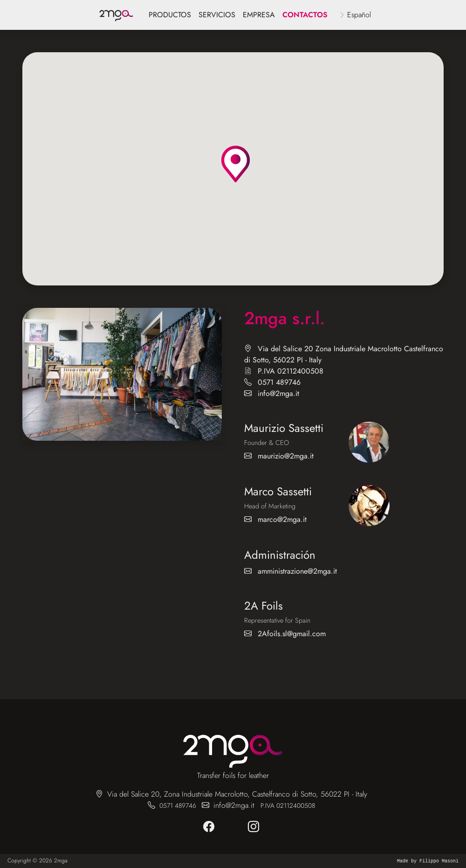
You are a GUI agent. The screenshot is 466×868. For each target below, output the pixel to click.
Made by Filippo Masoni (428, 861)
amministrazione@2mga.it (297, 571)
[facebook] (211, 827)
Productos (170, 15)
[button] (236, 164)
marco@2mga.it (282, 519)
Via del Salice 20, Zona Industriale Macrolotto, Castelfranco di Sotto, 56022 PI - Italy (237, 794)
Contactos (305, 15)
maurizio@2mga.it (286, 456)
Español (359, 15)
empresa (259, 15)
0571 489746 (279, 382)
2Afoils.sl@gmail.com (292, 634)
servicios (217, 15)
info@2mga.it (278, 393)
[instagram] (255, 827)
